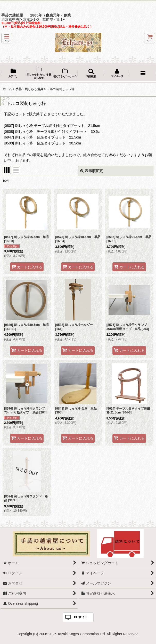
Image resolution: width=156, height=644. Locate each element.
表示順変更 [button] (92, 171)
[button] (7, 38)
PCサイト (81, 617)
